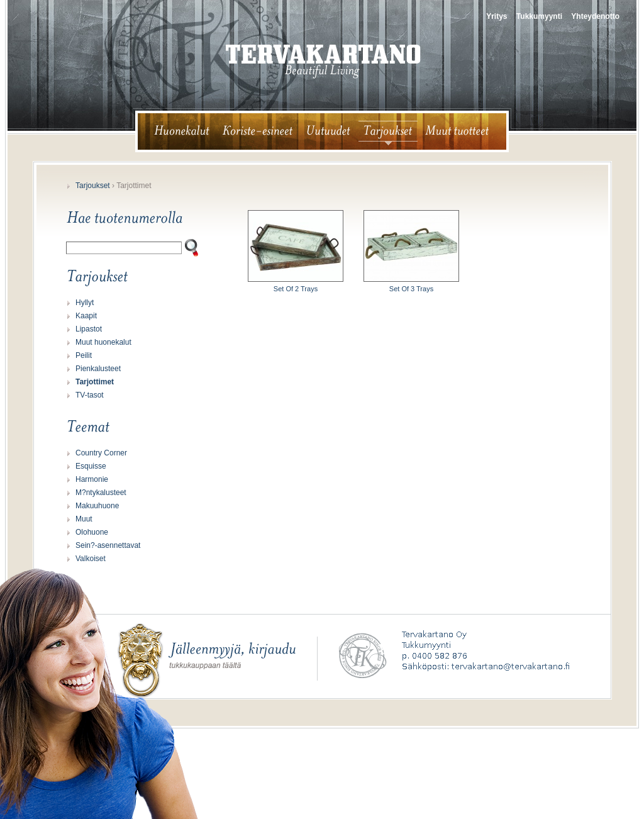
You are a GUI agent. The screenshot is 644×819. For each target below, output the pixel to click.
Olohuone (92, 532)
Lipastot (89, 329)
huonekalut (176, 131)
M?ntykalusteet (101, 493)
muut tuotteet (463, 131)
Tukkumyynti (539, 16)
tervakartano (323, 62)
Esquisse (91, 466)
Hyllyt (85, 303)
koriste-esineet (258, 131)
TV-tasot (90, 395)
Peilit (84, 355)
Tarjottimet (95, 382)
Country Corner (101, 453)
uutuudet (329, 131)
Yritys (497, 16)
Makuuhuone (97, 506)
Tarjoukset (93, 186)
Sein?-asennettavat (108, 545)
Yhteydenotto (595, 16)
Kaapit (86, 316)
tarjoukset (388, 131)
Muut (84, 519)
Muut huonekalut (103, 342)
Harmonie (92, 479)
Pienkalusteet (98, 369)
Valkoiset (91, 559)
